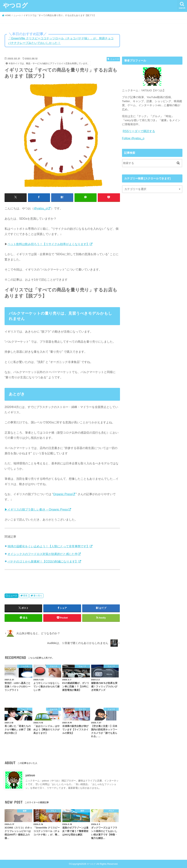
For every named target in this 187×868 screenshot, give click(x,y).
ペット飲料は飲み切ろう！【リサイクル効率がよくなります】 (48, 244)
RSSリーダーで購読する (138, 131)
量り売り (38, 595)
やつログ (15, 5)
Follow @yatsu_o (132, 138)
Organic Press (63, 494)
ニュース (13, 595)
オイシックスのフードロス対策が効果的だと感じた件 (43, 554)
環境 (25, 595)
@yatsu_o (41, 208)
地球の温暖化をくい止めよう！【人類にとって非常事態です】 (48, 546)
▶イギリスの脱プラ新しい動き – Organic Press (36, 509)
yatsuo (30, 775)
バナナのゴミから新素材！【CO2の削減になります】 (43, 561)
